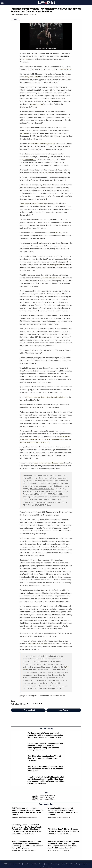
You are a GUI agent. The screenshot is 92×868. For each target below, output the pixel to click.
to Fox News (47, 173)
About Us (19, 864)
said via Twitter (66, 69)
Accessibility (49, 864)
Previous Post (28, 710)
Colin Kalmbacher (17, 15)
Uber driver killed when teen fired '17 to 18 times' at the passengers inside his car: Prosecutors (44, 758)
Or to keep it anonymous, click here (47, 798)
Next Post (64, 710)
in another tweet (29, 160)
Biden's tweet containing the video (42, 144)
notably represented (31, 77)
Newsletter (34, 864)
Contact (84, 864)
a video (26, 59)
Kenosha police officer (57, 265)
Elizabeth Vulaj (17, 817)
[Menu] (2, 3)
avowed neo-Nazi (37, 104)
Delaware (58, 233)
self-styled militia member (52, 278)
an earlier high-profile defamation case (48, 463)
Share (15, 20)
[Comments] (11, 17)
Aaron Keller (16, 834)
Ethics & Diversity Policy (73, 864)
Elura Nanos (52, 817)
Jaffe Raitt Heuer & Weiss (37, 644)
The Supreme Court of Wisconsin (32, 204)
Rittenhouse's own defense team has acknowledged (46, 397)
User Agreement (59, 864)
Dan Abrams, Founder (46, 867)
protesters (24, 133)
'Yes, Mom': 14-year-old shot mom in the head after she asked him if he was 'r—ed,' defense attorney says (45, 769)
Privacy (41, 864)
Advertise (26, 864)
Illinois (48, 233)
